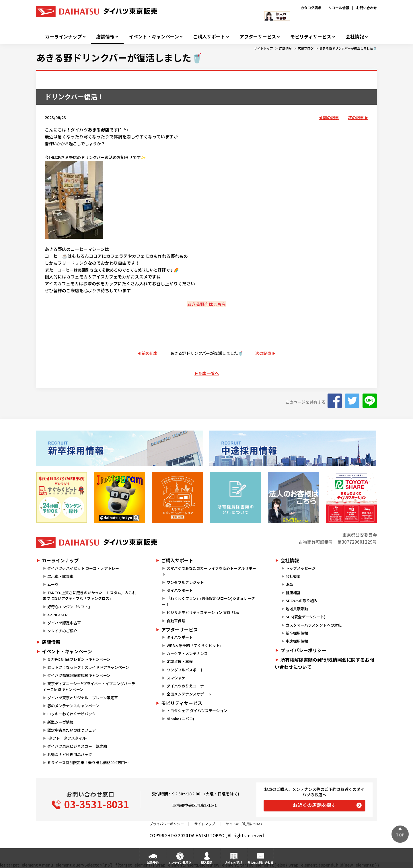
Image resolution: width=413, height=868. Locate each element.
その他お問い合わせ (260, 862)
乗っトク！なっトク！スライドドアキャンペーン (88, 667)
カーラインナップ (63, 37)
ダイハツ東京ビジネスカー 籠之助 (77, 746)
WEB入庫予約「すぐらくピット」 (195, 645)
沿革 (289, 584)
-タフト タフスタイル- (67, 738)
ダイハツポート (180, 590)
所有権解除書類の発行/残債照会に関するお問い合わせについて (324, 663)
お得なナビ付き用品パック (72, 754)
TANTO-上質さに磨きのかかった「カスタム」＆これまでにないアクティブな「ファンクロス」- (89, 596)
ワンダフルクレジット (185, 582)
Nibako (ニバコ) (180, 719)
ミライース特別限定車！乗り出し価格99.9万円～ (88, 763)
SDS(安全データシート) (306, 617)
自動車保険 (176, 621)
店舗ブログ (306, 48)
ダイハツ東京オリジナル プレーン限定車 (83, 698)
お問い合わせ (367, 8)
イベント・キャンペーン (154, 37)
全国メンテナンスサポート (189, 694)
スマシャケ (176, 678)
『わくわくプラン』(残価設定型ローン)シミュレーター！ (208, 601)
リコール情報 (339, 8)
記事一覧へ (209, 373)
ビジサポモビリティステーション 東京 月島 (203, 612)
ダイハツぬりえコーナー (187, 686)
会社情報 (355, 37)
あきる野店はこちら (207, 304)
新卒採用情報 (297, 633)
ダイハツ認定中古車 (64, 623)
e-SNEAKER (57, 615)
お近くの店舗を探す (314, 805)
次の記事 (356, 117)
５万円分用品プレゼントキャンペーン (79, 659)
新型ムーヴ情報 (60, 722)
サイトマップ (205, 824)
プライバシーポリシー (303, 650)
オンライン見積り (180, 862)
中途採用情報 (297, 641)
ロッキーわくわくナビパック (72, 714)
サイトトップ (264, 48)
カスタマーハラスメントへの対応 (314, 625)
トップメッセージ (301, 568)
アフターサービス (258, 37)
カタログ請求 (311, 8)
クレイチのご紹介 (62, 631)
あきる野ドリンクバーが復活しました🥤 (348, 48)
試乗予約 (153, 862)
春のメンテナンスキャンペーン (73, 706)
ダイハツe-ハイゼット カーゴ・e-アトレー (83, 568)
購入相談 (207, 862)
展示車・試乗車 (60, 576)
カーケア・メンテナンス (187, 653)
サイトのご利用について (245, 824)
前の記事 (331, 117)
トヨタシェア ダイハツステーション (197, 711)
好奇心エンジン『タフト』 (70, 607)
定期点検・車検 (180, 661)
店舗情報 (105, 37)
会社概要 (293, 576)
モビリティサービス (311, 37)
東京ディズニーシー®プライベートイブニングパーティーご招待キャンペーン (89, 687)
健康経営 (293, 593)
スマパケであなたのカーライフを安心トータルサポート (209, 571)
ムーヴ (53, 584)
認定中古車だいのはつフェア (72, 730)
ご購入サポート (209, 37)
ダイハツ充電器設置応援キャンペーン (79, 675)
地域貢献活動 (297, 609)
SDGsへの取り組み (302, 601)
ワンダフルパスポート (185, 670)
